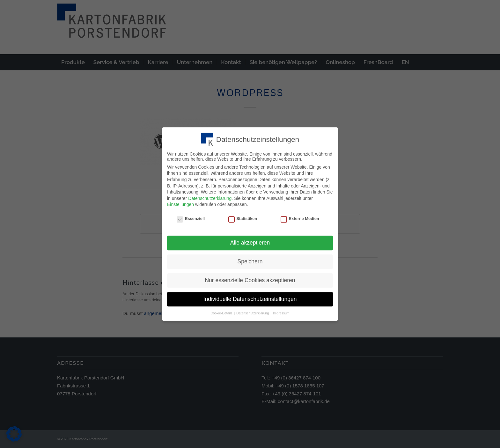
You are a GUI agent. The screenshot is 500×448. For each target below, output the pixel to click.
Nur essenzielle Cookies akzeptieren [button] (250, 278)
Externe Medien (300, 217)
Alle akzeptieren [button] (250, 241)
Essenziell (191, 217)
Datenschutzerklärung (210, 196)
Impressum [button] (281, 311)
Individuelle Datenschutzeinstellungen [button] (250, 297)
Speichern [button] (250, 259)
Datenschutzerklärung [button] (253, 311)
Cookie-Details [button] (222, 311)
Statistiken (243, 217)
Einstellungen (180, 202)
